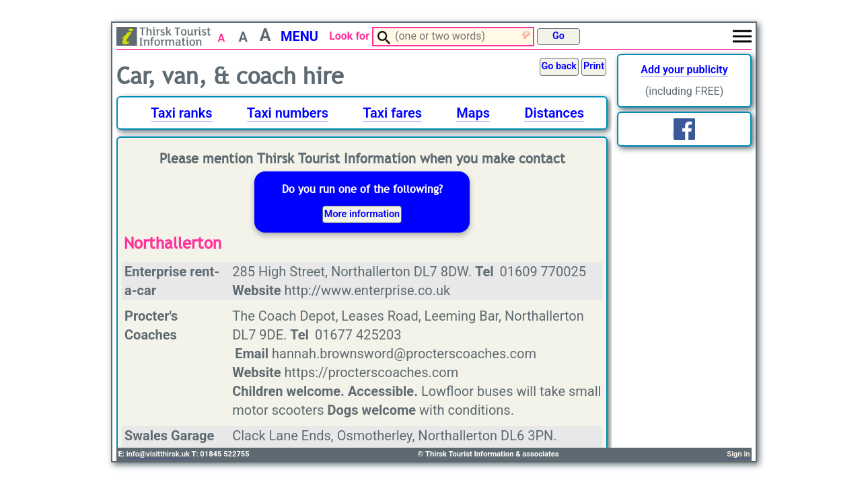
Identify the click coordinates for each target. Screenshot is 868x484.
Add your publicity (684, 70)
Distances (554, 113)
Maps (473, 113)
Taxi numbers (288, 113)
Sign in (738, 454)
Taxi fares (392, 113)
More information (362, 214)
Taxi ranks (182, 113)
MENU (299, 36)
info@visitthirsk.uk (158, 454)
